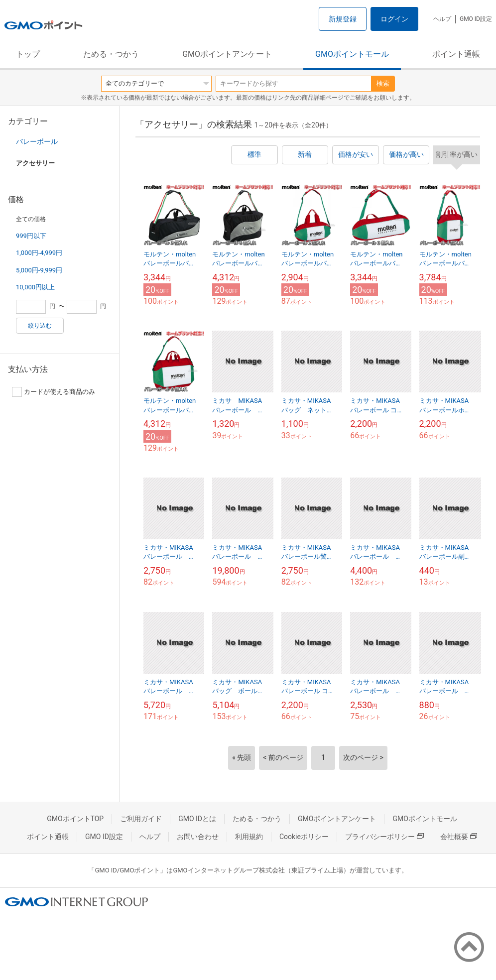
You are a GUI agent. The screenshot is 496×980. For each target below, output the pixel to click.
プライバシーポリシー (384, 837)
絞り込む (40, 326)
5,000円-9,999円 (39, 270)
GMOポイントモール (352, 54)
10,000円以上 (35, 287)
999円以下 (31, 236)
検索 (383, 83)
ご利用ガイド (141, 819)
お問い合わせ (198, 837)
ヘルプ (442, 19)
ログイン (394, 19)
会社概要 (459, 837)
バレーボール (37, 141)
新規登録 (343, 19)
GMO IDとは (197, 819)
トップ (28, 54)
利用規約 (249, 837)
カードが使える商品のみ (54, 392)
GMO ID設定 (476, 19)
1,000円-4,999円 (39, 253)
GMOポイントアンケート (227, 54)
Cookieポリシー (304, 837)
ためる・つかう (111, 54)
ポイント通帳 (456, 54)
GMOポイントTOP (75, 819)
